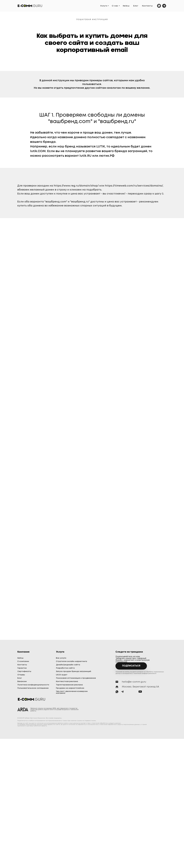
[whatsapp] (159, 6)
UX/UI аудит (62, 675)
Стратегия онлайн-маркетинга (71, 661)
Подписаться (131, 666)
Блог (136, 6)
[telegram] (164, 6)
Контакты (147, 6)
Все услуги (61, 658)
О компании (23, 661)
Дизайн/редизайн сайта (68, 665)
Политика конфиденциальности (33, 685)
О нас (115, 6)
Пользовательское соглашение (33, 688)
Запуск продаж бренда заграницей (74, 671)
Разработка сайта (65, 668)
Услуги (104, 6)
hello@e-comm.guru (134, 682)
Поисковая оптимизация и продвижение (76, 678)
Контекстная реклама (67, 681)
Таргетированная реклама (69, 685)
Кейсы (126, 6)
